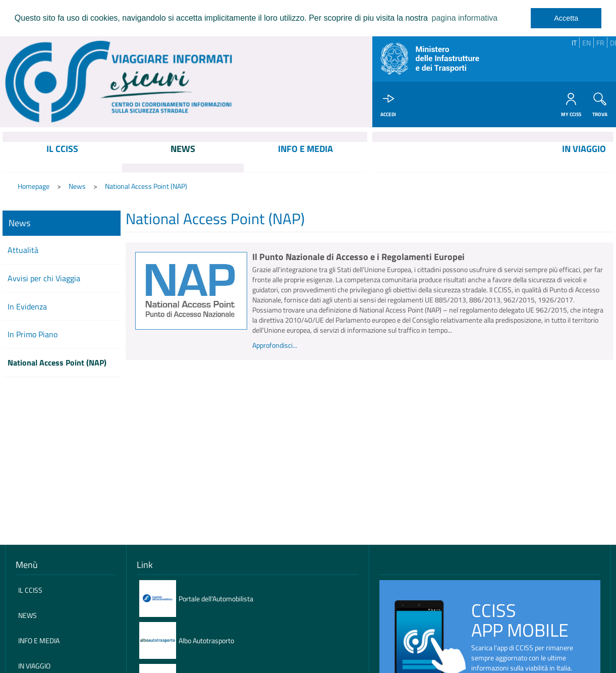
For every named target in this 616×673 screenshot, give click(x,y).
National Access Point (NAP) (146, 187)
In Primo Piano (33, 335)
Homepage (34, 187)
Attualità (23, 250)
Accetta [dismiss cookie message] (566, 18)
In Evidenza (27, 307)
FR (600, 43)
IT (574, 43)
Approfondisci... (275, 346)
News (77, 187)
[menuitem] (62, 158)
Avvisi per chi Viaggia (44, 279)
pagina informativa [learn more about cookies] (464, 18)
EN (586, 43)
